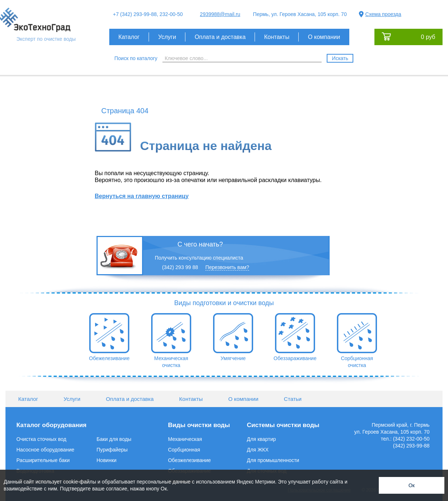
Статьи (293, 399)
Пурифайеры (112, 450)
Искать (340, 58)
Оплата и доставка (220, 37)
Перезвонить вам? (227, 267)
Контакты (277, 37)
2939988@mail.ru (220, 14)
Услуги (167, 37)
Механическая (185, 439)
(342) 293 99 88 (180, 267)
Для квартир (262, 439)
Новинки (107, 460)
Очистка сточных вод (41, 439)
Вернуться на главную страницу (142, 196)
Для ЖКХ (258, 450)
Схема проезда (383, 14)
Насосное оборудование (45, 450)
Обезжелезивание (189, 460)
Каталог (129, 37)
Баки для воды (114, 439)
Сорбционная (184, 450)
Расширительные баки (43, 460)
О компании (324, 37)
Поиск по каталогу (136, 58)
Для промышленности (273, 460)
